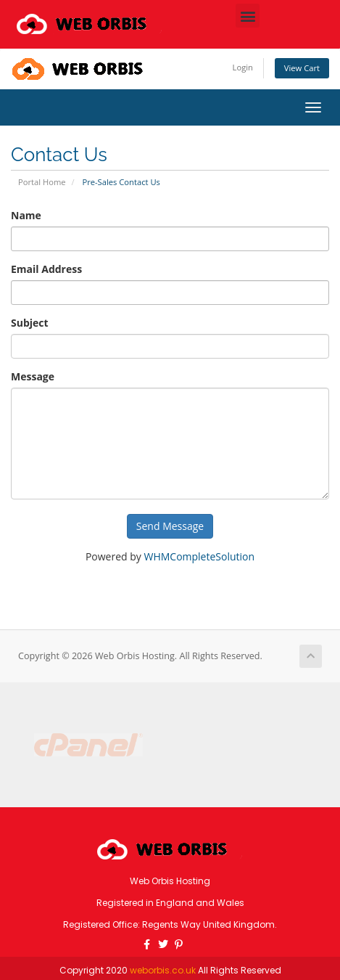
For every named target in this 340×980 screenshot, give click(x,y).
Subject (30, 323)
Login (243, 67)
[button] (248, 16)
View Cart (302, 68)
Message (33, 376)
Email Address (46, 269)
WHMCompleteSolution (199, 556)
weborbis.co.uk (163, 970)
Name (26, 215)
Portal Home (42, 182)
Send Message (170, 526)
